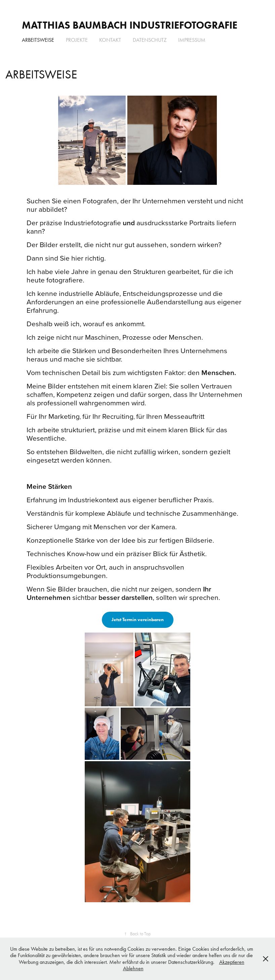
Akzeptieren (232, 962)
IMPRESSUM (192, 40)
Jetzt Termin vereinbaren (138, 620)
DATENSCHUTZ (150, 40)
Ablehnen (133, 968)
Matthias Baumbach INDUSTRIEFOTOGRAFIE (130, 25)
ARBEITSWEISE (38, 40)
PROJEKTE (77, 40)
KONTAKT (110, 40)
